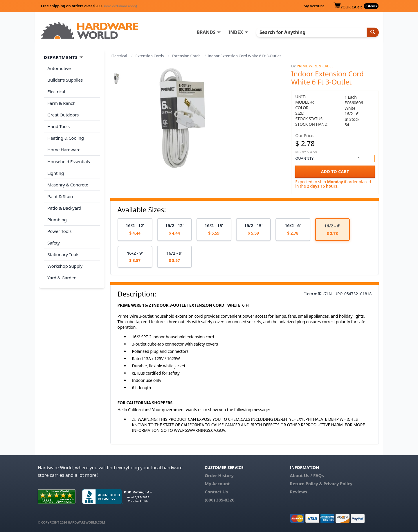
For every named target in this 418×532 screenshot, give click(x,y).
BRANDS (207, 32)
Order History (219, 475)
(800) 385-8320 (219, 500)
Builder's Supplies (65, 80)
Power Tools (59, 229)
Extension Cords (150, 56)
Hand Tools (58, 125)
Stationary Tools (63, 252)
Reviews (298, 492)
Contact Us (216, 492)
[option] (135, 230)
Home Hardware (64, 148)
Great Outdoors (63, 114)
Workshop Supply (65, 263)
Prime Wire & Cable (315, 66)
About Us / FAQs (307, 475)
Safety (53, 240)
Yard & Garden (62, 275)
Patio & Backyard (64, 206)
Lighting (56, 171)
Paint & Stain (60, 194)
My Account (314, 6)
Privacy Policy (338, 484)
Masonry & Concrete (68, 183)
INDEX (237, 32)
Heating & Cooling (66, 137)
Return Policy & (306, 484)
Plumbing (57, 217)
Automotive (59, 68)
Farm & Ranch (61, 103)
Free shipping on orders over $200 (89, 6)
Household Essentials (69, 160)
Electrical (119, 56)
